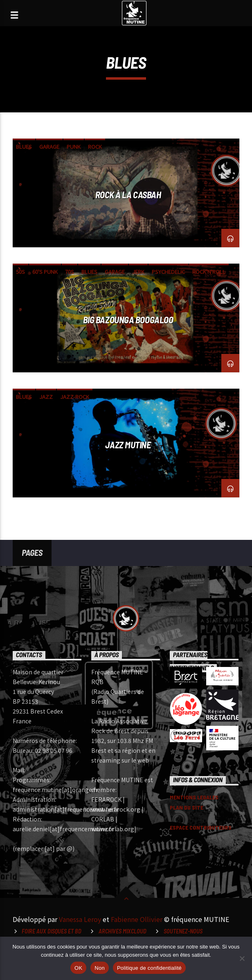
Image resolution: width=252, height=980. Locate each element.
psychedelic (168, 272)
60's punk (45, 272)
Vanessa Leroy (80, 919)
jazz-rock (75, 397)
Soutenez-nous (183, 931)
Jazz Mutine (128, 445)
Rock (95, 147)
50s (20, 272)
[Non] (242, 958)
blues (24, 147)
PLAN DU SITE (187, 807)
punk (74, 147)
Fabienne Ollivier (137, 919)
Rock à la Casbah (128, 195)
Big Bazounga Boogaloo (128, 320)
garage (49, 147)
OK (78, 968)
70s (70, 272)
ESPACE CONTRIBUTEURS (201, 827)
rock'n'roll (209, 272)
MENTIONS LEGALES (194, 797)
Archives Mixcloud (123, 931)
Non (100, 968)
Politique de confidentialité (149, 968)
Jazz (46, 397)
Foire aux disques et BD (52, 931)
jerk (138, 272)
